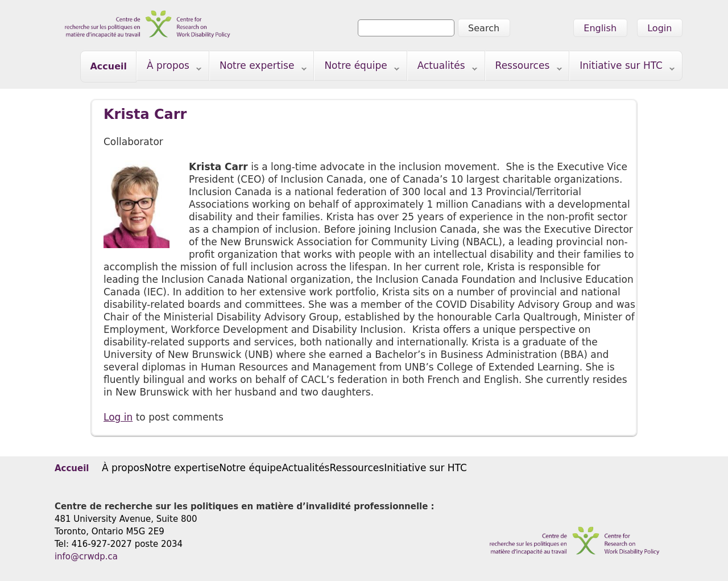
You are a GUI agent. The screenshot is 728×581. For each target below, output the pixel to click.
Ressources (524, 68)
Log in (118, 417)
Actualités (442, 68)
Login (659, 28)
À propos (169, 68)
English (600, 28)
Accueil (108, 66)
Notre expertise (258, 68)
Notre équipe (357, 68)
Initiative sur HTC (622, 68)
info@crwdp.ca (86, 557)
